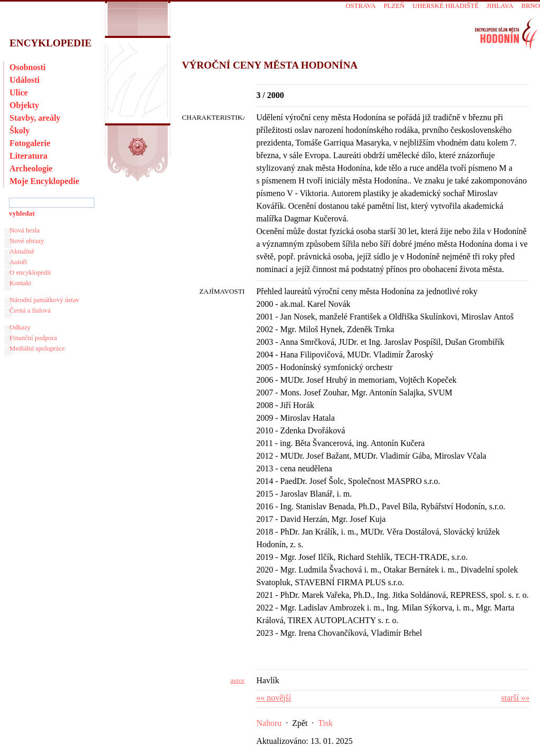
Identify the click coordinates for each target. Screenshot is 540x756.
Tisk (325, 723)
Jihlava (500, 6)
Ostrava (360, 6)
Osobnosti (27, 67)
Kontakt (20, 283)
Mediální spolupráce (37, 348)
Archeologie (31, 168)
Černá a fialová (30, 311)
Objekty (24, 105)
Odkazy (20, 327)
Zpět (300, 723)
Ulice (19, 93)
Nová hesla (25, 230)
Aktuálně (22, 251)
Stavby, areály (35, 118)
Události (25, 80)
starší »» (515, 698)
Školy (20, 130)
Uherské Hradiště (445, 6)
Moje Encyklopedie (44, 181)
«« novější (274, 698)
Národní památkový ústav (44, 300)
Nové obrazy (27, 241)
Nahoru (269, 723)
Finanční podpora (33, 338)
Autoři (18, 262)
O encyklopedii (30, 273)
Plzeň (394, 6)
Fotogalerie (30, 143)
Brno (531, 6)
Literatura (28, 156)
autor (238, 680)
